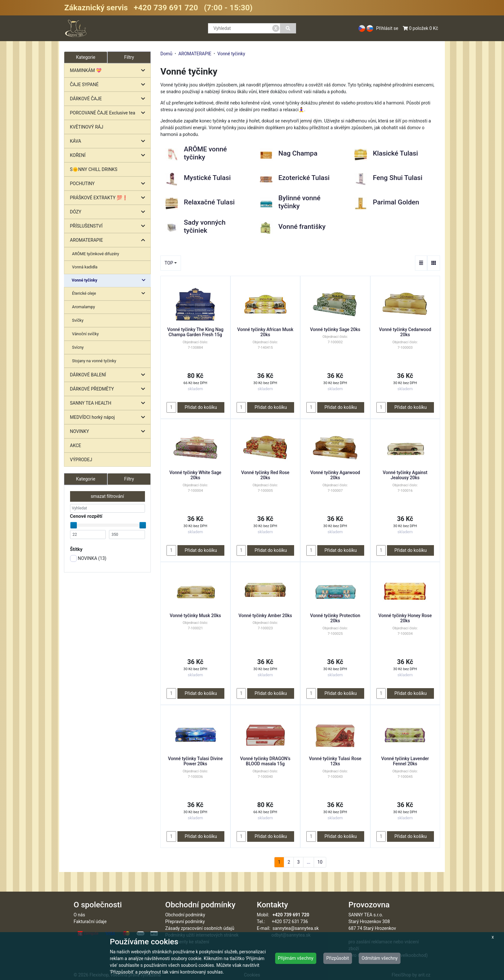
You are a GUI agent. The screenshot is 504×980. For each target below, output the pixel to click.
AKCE (76, 445)
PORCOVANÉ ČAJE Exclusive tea (109, 113)
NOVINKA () (88, 558)
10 (320, 862)
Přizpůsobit (338, 958)
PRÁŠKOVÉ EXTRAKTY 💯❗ (109, 198)
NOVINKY (109, 432)
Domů (166, 54)
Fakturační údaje (90, 922)
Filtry (129, 57)
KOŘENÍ (109, 155)
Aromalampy (83, 307)
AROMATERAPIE (109, 240)
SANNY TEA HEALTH (109, 403)
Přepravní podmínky (185, 922)
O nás (79, 915)
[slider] (74, 525)
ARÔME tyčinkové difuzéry (95, 254)
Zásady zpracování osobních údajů (200, 928)
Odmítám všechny (380, 958)
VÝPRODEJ (81, 460)
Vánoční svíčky (85, 334)
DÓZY (109, 212)
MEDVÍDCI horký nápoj (109, 417)
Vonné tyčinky (110, 280)
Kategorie (86, 479)
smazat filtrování (107, 496)
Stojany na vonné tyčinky (94, 361)
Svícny (78, 347)
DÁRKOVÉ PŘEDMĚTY (109, 389)
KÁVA (109, 141)
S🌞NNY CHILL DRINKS (94, 169)
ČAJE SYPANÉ (109, 85)
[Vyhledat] (288, 28)
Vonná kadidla (85, 267)
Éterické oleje (110, 294)
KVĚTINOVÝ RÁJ (87, 127)
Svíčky (78, 320)
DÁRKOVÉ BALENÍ (109, 375)
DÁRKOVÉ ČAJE (109, 99)
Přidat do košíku (201, 407)
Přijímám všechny (296, 958)
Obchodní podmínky (185, 915)
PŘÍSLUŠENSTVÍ (109, 226)
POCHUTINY (109, 184)
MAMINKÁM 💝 (109, 71)
